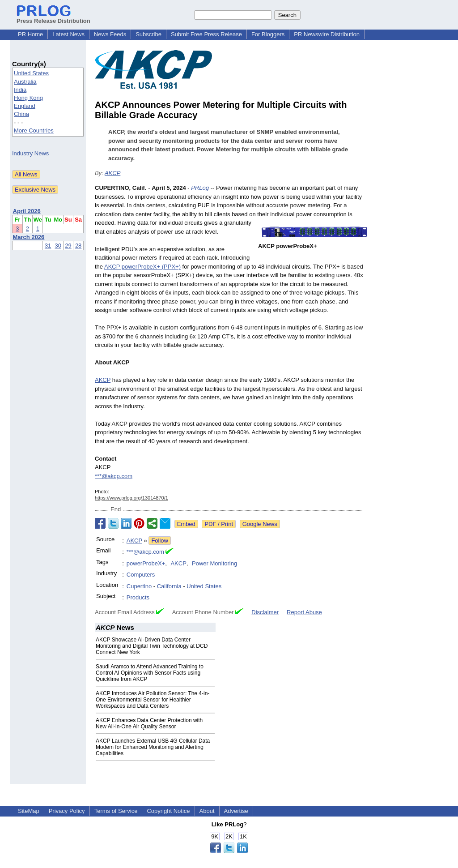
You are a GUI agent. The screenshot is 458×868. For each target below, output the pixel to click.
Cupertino (139, 586)
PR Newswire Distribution (327, 34)
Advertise (236, 811)
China (21, 114)
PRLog (200, 188)
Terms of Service (116, 811)
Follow (160, 541)
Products (138, 597)
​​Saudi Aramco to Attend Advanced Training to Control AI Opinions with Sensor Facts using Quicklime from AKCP (150, 673)
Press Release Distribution (53, 17)
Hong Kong (28, 98)
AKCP (112, 173)
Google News (260, 524)
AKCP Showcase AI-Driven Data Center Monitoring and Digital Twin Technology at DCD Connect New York (152, 646)
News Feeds (110, 34)
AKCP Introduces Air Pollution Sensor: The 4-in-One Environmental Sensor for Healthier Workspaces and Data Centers (153, 700)
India (20, 90)
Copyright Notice (168, 811)
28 (78, 246)
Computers (141, 575)
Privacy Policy (67, 811)
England (25, 106)
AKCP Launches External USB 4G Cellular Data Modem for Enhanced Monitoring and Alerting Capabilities (153, 747)
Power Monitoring (214, 563)
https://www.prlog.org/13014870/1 (131, 498)
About (207, 811)
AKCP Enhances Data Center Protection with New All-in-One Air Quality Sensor (149, 723)
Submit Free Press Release (206, 34)
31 (48, 246)
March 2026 (29, 237)
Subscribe (148, 34)
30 (58, 246)
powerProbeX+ (146, 563)
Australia (25, 82)
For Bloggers (268, 34)
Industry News (30, 153)
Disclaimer (265, 612)
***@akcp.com (114, 476)
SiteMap (29, 811)
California (169, 586)
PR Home (30, 34)
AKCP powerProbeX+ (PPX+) (142, 267)
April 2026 (27, 211)
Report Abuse (304, 612)
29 (68, 246)
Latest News (68, 34)
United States (31, 73)
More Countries (34, 130)
